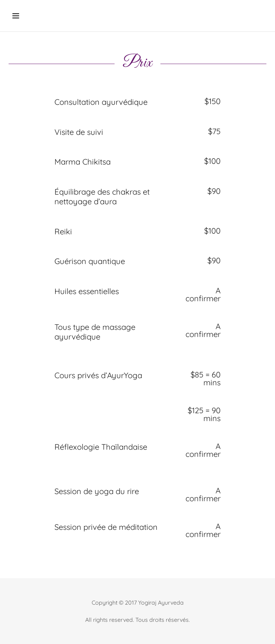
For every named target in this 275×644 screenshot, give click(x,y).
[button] (38, 16)
